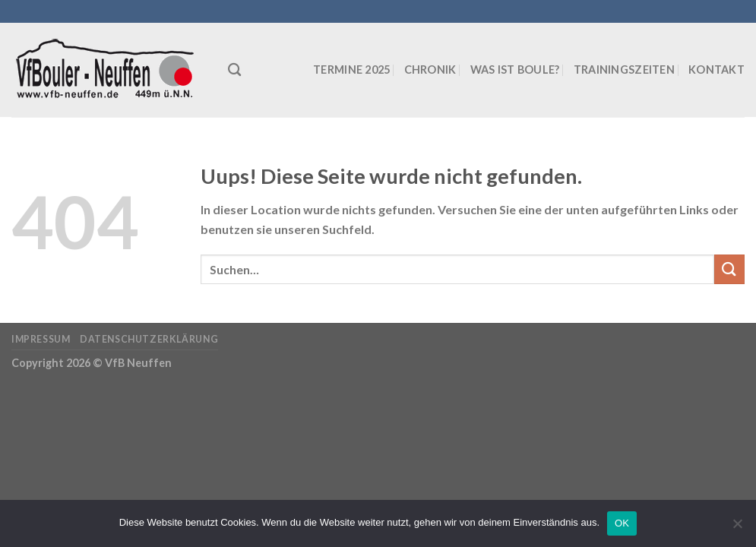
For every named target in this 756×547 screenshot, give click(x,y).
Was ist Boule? (515, 70)
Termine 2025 (351, 70)
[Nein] (737, 528)
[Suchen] (234, 70)
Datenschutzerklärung (149, 339)
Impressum (41, 339)
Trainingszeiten (624, 70)
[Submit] (729, 269)
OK (622, 523)
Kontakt (716, 70)
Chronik (430, 70)
